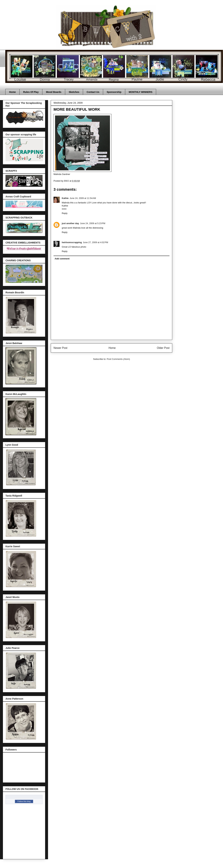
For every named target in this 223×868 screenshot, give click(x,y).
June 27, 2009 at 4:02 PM (95, 242)
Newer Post (60, 348)
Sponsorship (114, 92)
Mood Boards (54, 92)
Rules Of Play (31, 92)
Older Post (163, 348)
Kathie (65, 198)
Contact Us (93, 92)
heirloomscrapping (72, 242)
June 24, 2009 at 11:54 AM (83, 198)
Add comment (62, 259)
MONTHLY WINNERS (141, 92)
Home (12, 92)
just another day (70, 223)
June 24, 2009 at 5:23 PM (93, 223)
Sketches (74, 92)
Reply (65, 213)
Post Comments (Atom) (118, 359)
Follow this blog (24, 801)
